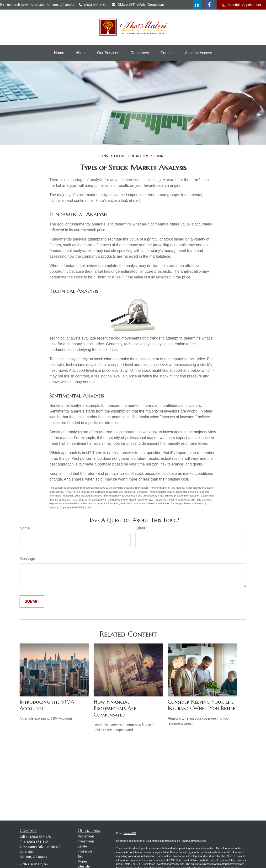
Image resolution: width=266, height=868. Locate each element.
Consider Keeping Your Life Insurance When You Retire (201, 705)
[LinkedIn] (197, 5)
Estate (82, 846)
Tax (80, 856)
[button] (59, 53)
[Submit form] (32, 601)
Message (27, 559)
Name (25, 528)
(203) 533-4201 (93, 5)
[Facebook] (209, 5)
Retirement (86, 836)
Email (140, 528)
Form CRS (130, 833)
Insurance (85, 851)
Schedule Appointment (241, 5)
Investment (86, 841)
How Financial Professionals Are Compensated (115, 708)
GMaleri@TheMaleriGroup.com (138, 5)
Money (83, 861)
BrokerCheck (199, 841)
